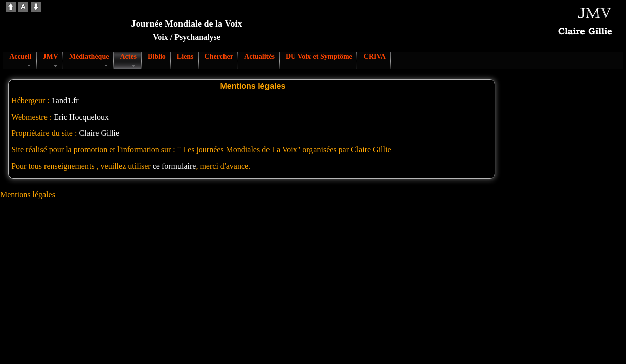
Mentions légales (28, 194)
